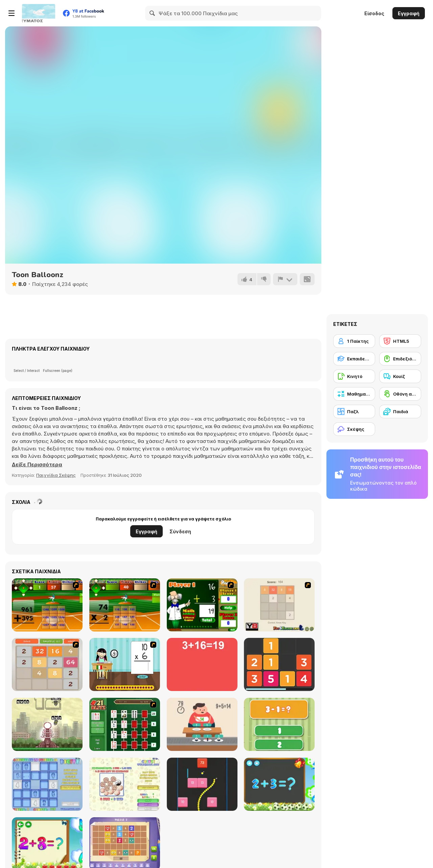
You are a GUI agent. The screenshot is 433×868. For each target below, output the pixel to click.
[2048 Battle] (47, 664)
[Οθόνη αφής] (400, 394)
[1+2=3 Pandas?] (279, 724)
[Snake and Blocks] (202, 784)
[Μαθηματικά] (354, 394)
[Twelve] (279, 664)
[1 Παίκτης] (354, 341)
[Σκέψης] (354, 429)
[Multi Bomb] (47, 724)
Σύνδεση (180, 531)
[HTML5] (400, 341)
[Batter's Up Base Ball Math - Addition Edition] (47, 605)
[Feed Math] (202, 724)
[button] (37, 465)
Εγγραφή (409, 13)
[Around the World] (125, 664)
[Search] (153, 13)
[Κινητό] (354, 376)
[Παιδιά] (400, 411)
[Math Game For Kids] (279, 784)
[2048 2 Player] (279, 605)
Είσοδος (374, 13)
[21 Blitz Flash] (125, 724)
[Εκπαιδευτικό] (354, 359)
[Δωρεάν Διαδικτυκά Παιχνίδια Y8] (39, 13)
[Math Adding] (202, 605)
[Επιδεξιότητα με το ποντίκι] (400, 359)
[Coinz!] (125, 784)
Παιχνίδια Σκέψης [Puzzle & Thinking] (56, 475)
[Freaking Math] (202, 664)
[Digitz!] (47, 784)
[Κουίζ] (400, 376)
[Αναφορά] (285, 279)
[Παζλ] (354, 411)
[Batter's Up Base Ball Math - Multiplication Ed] (125, 605)
